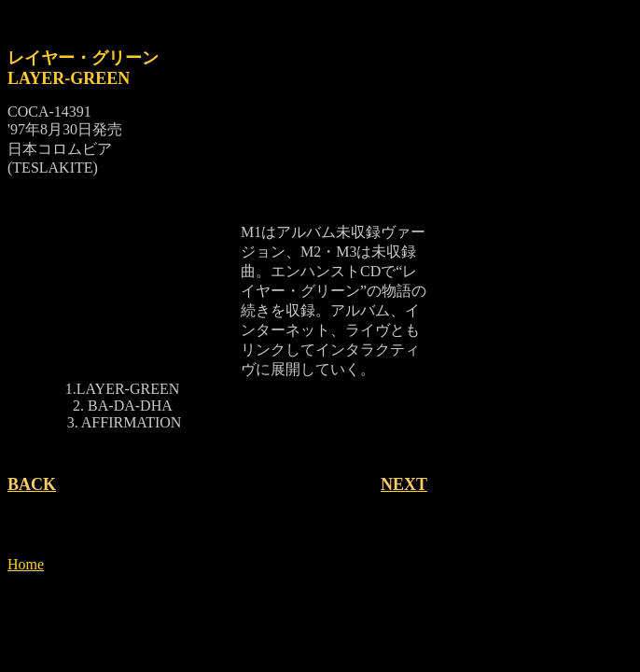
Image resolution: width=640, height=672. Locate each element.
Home (26, 564)
